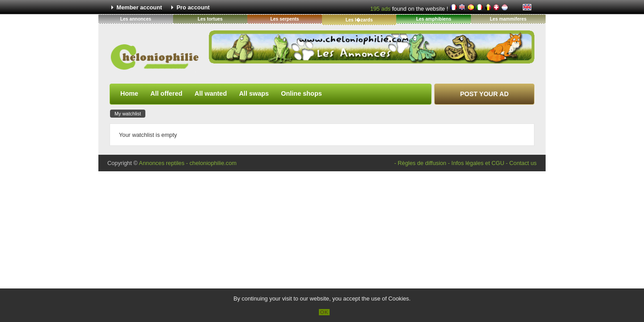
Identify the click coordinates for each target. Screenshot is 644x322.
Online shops (301, 93)
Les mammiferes (508, 19)
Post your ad (485, 94)
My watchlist (128, 114)
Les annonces (136, 19)
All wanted (211, 93)
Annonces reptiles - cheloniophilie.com (188, 163)
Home (129, 93)
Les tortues (210, 19)
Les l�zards (359, 20)
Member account (140, 7)
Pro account (193, 7)
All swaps (254, 93)
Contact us (523, 163)
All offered (166, 93)
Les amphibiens (434, 19)
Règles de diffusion (422, 163)
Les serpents (284, 19)
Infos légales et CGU (478, 163)
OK (324, 312)
